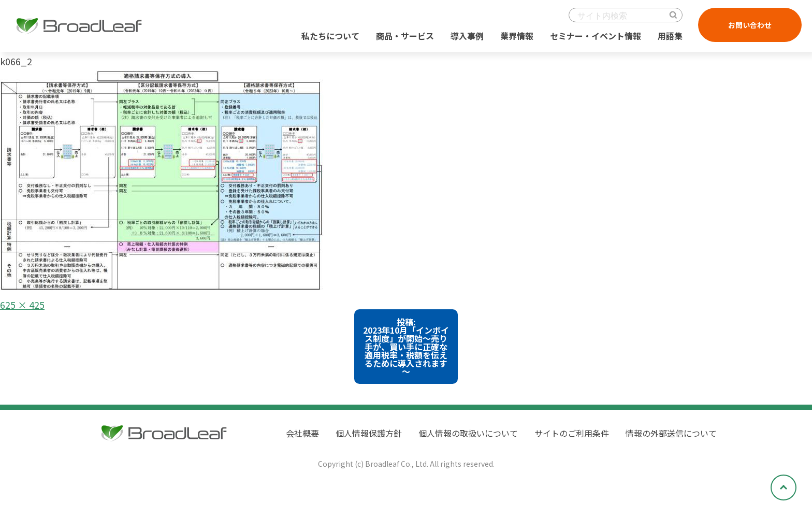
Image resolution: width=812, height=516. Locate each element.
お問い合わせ (750, 25)
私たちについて (330, 36)
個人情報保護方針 (369, 433)
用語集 (670, 36)
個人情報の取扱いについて (468, 433)
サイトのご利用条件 (572, 433)
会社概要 (302, 433)
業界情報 (517, 36)
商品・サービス (405, 36)
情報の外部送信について (671, 433)
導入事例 (467, 36)
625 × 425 (22, 305)
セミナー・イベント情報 (596, 36)
